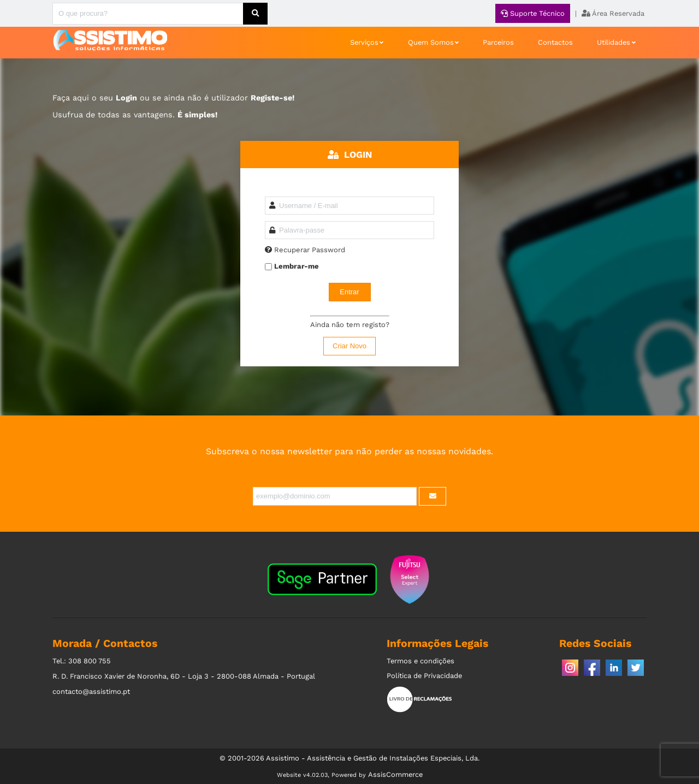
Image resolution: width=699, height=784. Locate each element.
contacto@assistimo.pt (91, 691)
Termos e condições (420, 661)
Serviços (364, 42)
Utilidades (614, 42)
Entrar (349, 292)
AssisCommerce (395, 774)
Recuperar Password (310, 250)
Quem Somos (431, 42)
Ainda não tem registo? (350, 325)
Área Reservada (613, 13)
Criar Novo (349, 346)
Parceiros (498, 42)
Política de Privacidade (424, 676)
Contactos (555, 42)
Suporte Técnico (533, 13)
